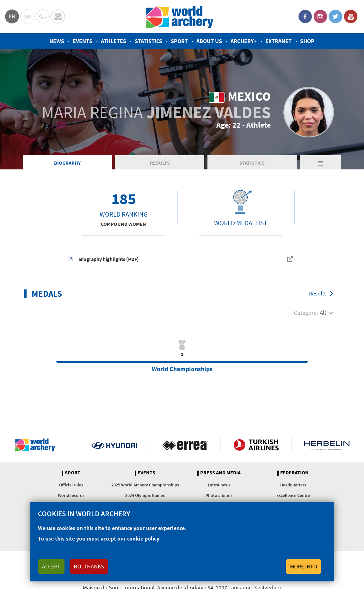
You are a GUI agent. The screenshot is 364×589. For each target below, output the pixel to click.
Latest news (219, 485)
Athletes (114, 41)
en (12, 16)
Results (160, 163)
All (323, 313)
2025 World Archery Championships (145, 485)
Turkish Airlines (256, 445)
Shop (307, 41)
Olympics (28, 16)
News (57, 41)
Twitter (336, 16)
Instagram (320, 16)
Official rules (71, 485)
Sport (179, 41)
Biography (67, 163)
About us (209, 41)
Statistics (148, 41)
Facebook (305, 16)
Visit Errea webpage (185, 445)
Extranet (278, 41)
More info (304, 566)
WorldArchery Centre (58, 16)
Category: (306, 313)
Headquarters (293, 485)
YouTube (351, 16)
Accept (51, 566)
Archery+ (244, 41)
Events (83, 41)
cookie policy (143, 538)
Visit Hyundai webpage (115, 445)
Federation (294, 473)
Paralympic (43, 16)
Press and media (220, 473)
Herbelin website (327, 445)
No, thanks (89, 566)
